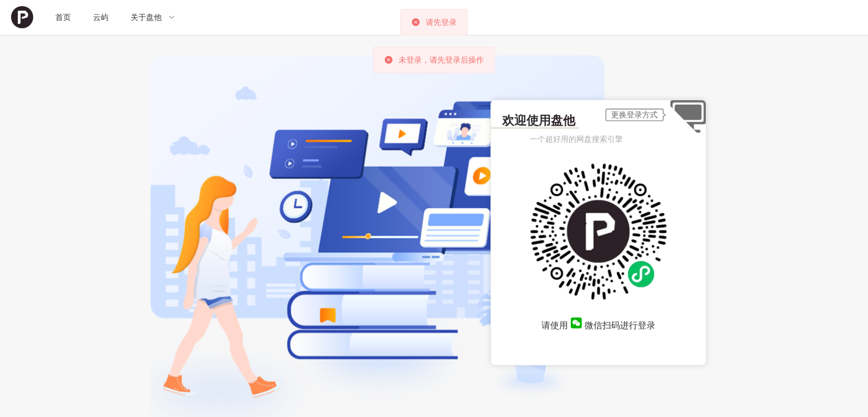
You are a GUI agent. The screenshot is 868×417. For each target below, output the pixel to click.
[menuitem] (22, 17)
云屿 (101, 17)
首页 (63, 17)
